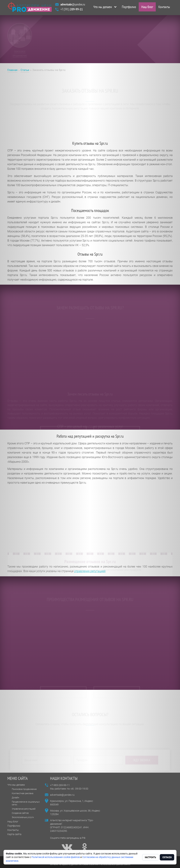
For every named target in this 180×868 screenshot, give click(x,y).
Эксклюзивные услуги (23, 817)
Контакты (164, 8)
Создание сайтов (20, 813)
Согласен (167, 857)
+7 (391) (72, 10)
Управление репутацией (24, 809)
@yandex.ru (73, 5)
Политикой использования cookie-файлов (56, 857)
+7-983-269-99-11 (60, 785)
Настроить (150, 857)
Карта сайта (14, 834)
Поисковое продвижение (24, 789)
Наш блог (147, 8)
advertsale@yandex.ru (62, 795)
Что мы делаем (103, 8)
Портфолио (129, 8)
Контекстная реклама (22, 793)
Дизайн (15, 798)
